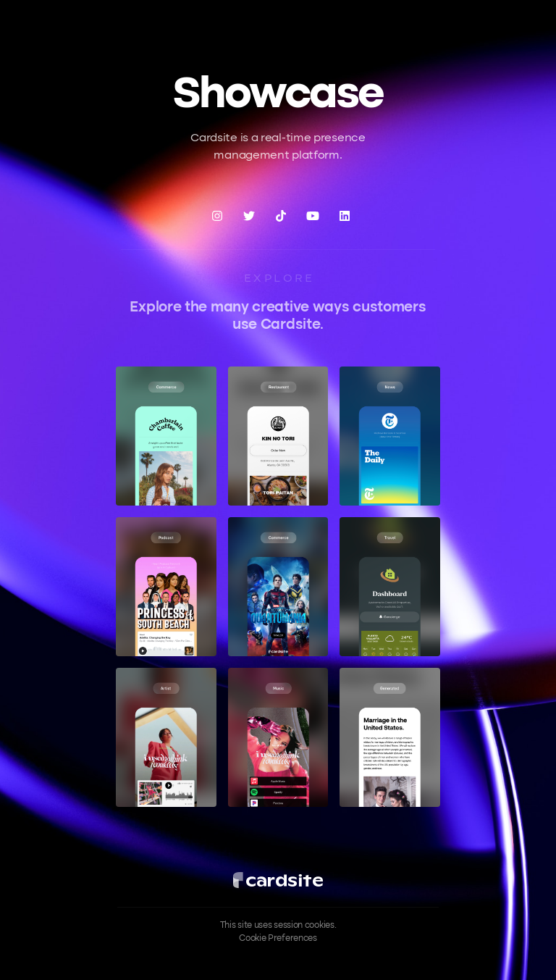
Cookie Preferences (278, 939)
